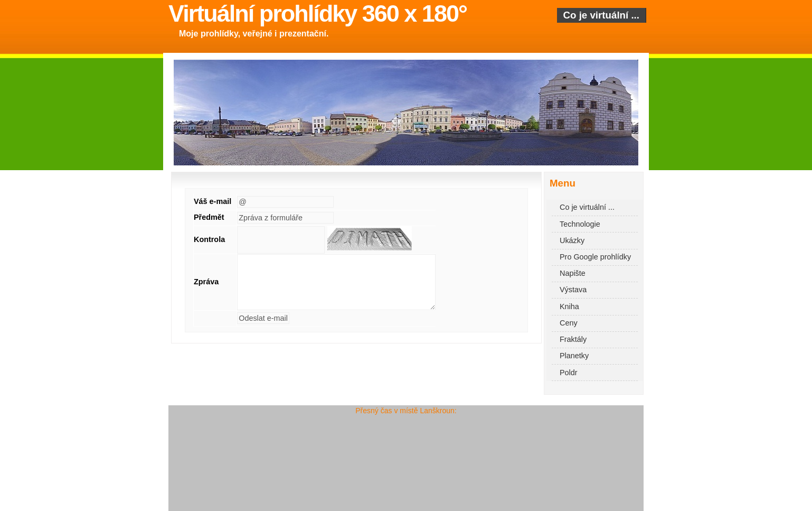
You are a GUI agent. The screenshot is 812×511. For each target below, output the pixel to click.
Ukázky (572, 240)
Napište (573, 273)
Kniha (569, 306)
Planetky (574, 356)
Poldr (569, 373)
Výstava (573, 290)
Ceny (569, 323)
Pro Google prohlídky (595, 257)
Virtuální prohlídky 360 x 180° (318, 13)
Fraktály (573, 339)
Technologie (580, 224)
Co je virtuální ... (601, 15)
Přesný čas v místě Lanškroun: (406, 411)
